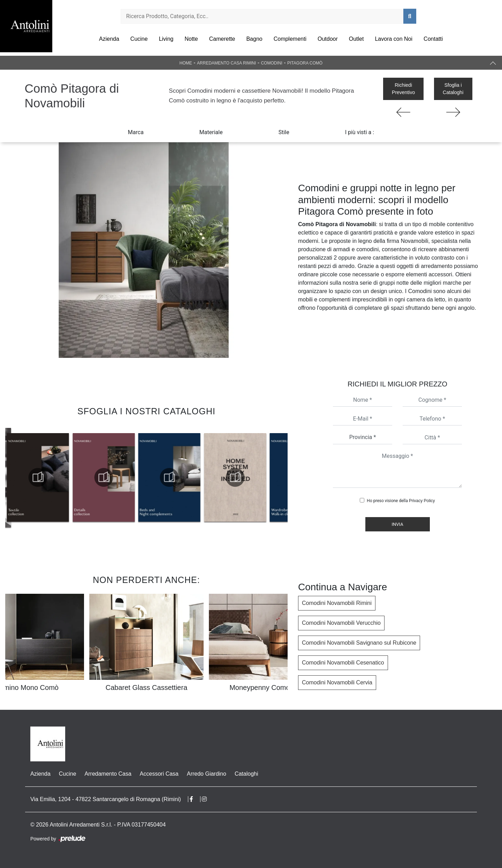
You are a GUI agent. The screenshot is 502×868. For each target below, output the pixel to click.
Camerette (222, 39)
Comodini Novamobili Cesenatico (343, 663)
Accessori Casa (159, 774)
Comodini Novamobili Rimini (337, 603)
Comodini (271, 63)
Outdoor (328, 39)
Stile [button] (284, 132)
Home (186, 63)
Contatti (433, 39)
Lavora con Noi (394, 39)
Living (166, 39)
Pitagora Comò (305, 63)
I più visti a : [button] (360, 132)
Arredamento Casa (108, 774)
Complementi (290, 39)
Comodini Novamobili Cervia (337, 682)
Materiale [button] (211, 132)
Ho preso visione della (401, 501)
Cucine (139, 39)
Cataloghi (246, 774)
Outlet (356, 39)
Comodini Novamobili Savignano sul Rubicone (359, 643)
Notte (191, 39)
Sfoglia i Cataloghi (453, 89)
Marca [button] (136, 132)
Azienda (109, 39)
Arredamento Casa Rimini (226, 63)
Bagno (254, 39)
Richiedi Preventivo (403, 89)
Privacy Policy (422, 501)
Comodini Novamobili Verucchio (341, 623)
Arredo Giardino (207, 774)
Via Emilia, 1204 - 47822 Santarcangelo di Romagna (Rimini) (106, 799)
